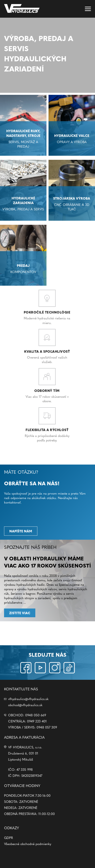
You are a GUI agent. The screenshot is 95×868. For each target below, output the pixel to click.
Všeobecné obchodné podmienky (28, 844)
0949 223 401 (37, 721)
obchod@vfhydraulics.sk (25, 705)
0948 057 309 (47, 727)
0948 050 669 (36, 715)
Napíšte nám (21, 531)
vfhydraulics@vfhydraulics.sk (28, 699)
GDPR (9, 838)
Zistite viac (20, 613)
